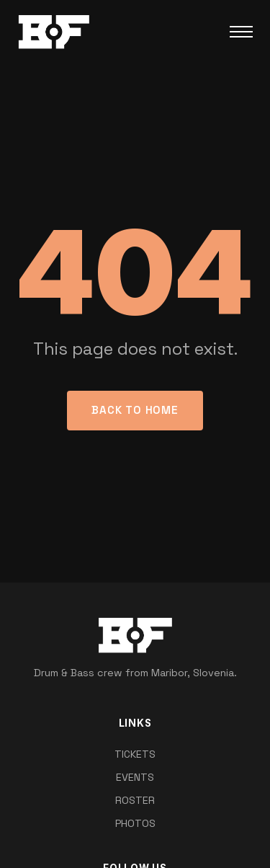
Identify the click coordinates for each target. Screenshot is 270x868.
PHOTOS (135, 823)
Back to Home (135, 410)
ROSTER (135, 800)
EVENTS (135, 777)
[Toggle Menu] (241, 32)
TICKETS (135, 754)
